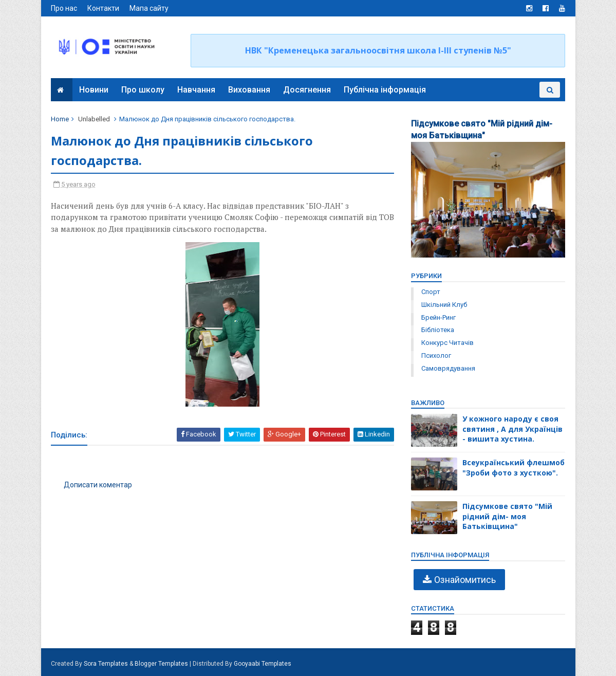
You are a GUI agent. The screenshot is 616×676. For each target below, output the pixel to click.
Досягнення (307, 90)
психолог (436, 355)
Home (60, 119)
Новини (94, 90)
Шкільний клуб (444, 305)
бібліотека (438, 330)
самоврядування (448, 368)
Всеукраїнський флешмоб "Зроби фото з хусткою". (514, 468)
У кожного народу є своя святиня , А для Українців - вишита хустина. (512, 429)
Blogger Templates (162, 664)
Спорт (431, 292)
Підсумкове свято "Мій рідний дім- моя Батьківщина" (507, 516)
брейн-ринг (438, 317)
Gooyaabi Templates (263, 664)
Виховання (250, 90)
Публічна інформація (385, 90)
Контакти (104, 8)
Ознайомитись (465, 580)
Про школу (143, 90)
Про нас (64, 8)
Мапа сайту (150, 8)
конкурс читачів (447, 343)
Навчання (197, 90)
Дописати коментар (98, 485)
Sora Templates (106, 664)
